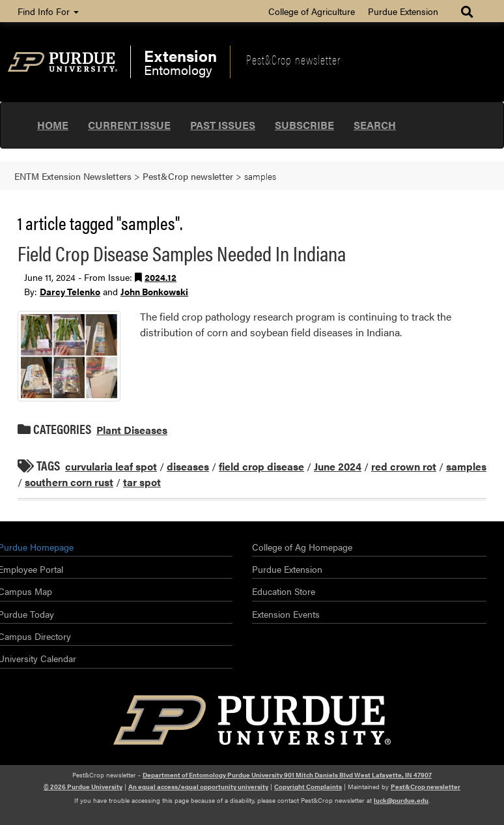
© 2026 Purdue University (83, 787)
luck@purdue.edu (401, 800)
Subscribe (304, 125)
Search (375, 125)
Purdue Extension (403, 11)
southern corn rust (69, 482)
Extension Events (286, 614)
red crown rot (404, 466)
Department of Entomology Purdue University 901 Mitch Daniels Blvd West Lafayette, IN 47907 (287, 775)
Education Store (284, 591)
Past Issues (223, 125)
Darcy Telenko (70, 291)
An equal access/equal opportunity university (198, 787)
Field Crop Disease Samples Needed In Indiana (182, 253)
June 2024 (338, 466)
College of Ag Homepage (302, 547)
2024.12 (161, 277)
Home (53, 125)
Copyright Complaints (308, 787)
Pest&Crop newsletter (293, 59)
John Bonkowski (154, 291)
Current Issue (129, 125)
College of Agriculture (312, 11)
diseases (188, 466)
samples (466, 466)
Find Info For (48, 11)
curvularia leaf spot (111, 466)
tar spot (142, 482)
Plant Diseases (132, 430)
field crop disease (261, 466)
